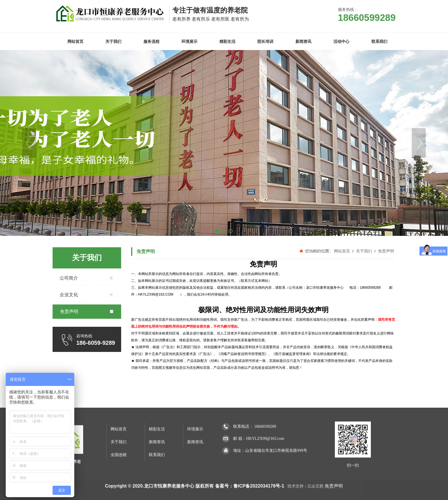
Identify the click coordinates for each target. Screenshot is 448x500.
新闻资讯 (157, 481)
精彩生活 (157, 468)
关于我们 (364, 251)
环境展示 (195, 468)
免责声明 (385, 251)
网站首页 (342, 251)
